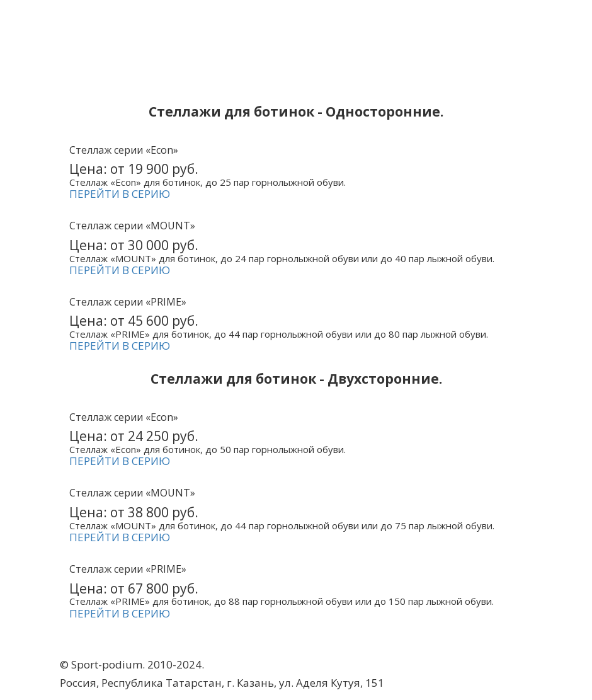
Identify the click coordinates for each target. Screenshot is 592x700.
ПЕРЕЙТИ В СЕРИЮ (120, 194)
